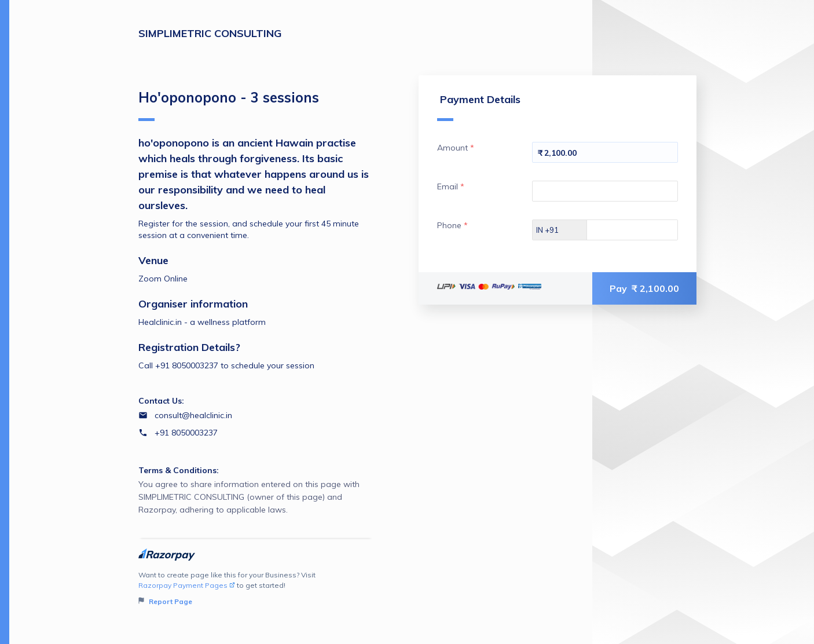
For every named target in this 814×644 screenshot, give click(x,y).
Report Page (165, 601)
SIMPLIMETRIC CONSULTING (210, 33)
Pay (644, 288)
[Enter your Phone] (642, 230)
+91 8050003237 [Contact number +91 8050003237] (186, 433)
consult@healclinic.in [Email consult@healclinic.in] (193, 415)
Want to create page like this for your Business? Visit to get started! (256, 589)
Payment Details (479, 107)
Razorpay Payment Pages (187, 585)
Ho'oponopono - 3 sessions (229, 105)
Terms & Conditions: (179, 470)
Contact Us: (161, 401)
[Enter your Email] (605, 191)
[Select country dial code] (560, 230)
